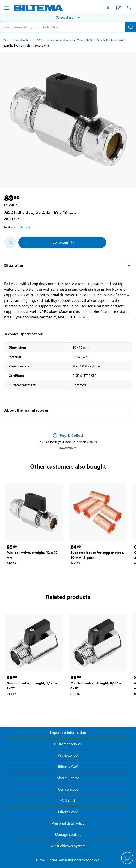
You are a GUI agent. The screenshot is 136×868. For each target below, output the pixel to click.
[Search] (131, 27)
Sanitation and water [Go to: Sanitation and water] (60, 40)
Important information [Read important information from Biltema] (68, 733)
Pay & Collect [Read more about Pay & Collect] (68, 755)
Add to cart (62, 243)
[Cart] (129, 8)
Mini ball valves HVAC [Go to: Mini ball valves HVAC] (110, 40)
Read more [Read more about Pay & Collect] (68, 448)
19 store (25, 227)
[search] (68, 27)
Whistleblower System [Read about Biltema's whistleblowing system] (68, 846)
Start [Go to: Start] (7, 40)
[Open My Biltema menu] (108, 8)
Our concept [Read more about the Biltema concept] (68, 789)
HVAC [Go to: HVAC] (39, 40)
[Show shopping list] (118, 8)
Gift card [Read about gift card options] (68, 801)
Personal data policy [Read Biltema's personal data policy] (68, 823)
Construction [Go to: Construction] (23, 40)
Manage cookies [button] (68, 835)
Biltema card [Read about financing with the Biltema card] (68, 812)
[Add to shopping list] (10, 243)
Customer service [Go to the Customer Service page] (68, 744)
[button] (68, 17)
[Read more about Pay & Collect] (68, 435)
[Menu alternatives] (7, 8)
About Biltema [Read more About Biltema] (68, 778)
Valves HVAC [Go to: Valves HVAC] (85, 40)
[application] (127, 858)
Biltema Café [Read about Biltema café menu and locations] (68, 767)
